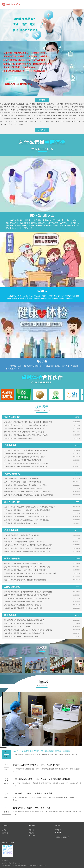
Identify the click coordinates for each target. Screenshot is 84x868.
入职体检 (32, 833)
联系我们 (5, 833)
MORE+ (77, 417)
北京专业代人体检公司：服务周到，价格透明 (33, 793)
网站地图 (11, 863)
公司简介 (5, 830)
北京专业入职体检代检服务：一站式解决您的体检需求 (37, 765)
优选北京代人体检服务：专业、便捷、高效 (32, 808)
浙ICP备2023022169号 (38, 865)
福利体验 (32, 830)
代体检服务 (32, 836)
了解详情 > (42, 130)
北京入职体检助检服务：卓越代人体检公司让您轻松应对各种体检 (42, 779)
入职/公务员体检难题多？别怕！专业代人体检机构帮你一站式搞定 (42, 751)
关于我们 (42, 100)
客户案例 (58, 830)
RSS (16, 863)
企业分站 (5, 863)
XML (20, 863)
